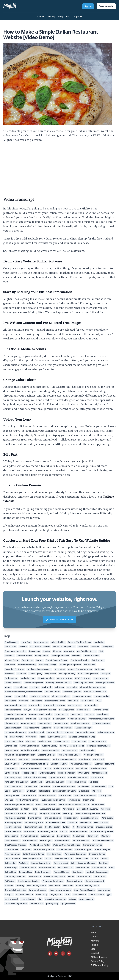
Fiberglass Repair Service (98, 746)
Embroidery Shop (13, 777)
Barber (40, 660)
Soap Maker (10, 759)
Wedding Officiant (46, 755)
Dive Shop (68, 813)
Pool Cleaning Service (88, 674)
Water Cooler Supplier (46, 804)
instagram (106, 674)
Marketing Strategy (48, 665)
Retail (42, 737)
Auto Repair (45, 719)
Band (7, 791)
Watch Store (10, 701)
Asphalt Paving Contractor (80, 669)
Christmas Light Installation (35, 764)
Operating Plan (99, 786)
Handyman (108, 647)
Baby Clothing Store (85, 732)
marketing (99, 642)
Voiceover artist (61, 863)
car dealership (11, 836)
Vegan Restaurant (13, 728)
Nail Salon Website (24, 894)
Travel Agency (36, 674)
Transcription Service (93, 845)
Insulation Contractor (15, 669)
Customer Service (85, 827)
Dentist (104, 858)
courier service (12, 849)
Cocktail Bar (82, 768)
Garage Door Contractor (45, 710)
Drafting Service (101, 710)
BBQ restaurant (53, 692)
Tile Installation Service (15, 890)
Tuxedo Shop (11, 867)
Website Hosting (64, 678)
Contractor (69, 651)
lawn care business (38, 890)
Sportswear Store (59, 764)
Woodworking (48, 836)
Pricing (51, 17)
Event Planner (21, 687)
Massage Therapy (83, 728)
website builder (58, 642)
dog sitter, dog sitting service (60, 732)
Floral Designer (29, 773)
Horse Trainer (82, 858)
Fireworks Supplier (29, 836)
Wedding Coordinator (93, 755)
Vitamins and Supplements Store (90, 813)
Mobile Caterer (75, 705)
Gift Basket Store (47, 773)
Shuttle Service (30, 840)
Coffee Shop (10, 872)
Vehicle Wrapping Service (64, 759)
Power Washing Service (15, 651)
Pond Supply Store (13, 822)
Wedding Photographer (70, 665)
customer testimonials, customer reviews (24, 692)
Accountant (60, 669)
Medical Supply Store (41, 863)
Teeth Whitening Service (27, 800)
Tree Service (28, 660)
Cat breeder (10, 863)
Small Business (12, 642)
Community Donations (15, 876)
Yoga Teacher (44, 723)
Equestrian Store (57, 777)
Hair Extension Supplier (29, 881)
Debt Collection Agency (87, 809)
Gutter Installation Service (53, 800)
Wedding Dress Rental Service (66, 845)
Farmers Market (102, 696)
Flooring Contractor (105, 683)
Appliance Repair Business (39, 669)
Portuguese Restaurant (75, 854)
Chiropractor (100, 876)
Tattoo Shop (77, 714)
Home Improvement (95, 881)
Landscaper (89, 665)
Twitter (66, 827)
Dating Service (35, 818)
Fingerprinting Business (30, 768)
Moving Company (67, 674)
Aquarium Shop (28, 723)
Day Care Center (69, 750)
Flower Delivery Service (54, 876)
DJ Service (100, 669)
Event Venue (74, 800)
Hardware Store (61, 723)
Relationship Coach (33, 827)
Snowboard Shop (98, 768)
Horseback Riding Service (102, 831)
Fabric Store (45, 791)
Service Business (91, 656)
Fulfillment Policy (100, 965)
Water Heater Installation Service (74, 804)
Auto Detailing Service (103, 840)
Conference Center (79, 831)
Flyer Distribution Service (69, 755)
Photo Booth (99, 759)
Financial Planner (61, 872)
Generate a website (59, 620)
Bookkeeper (35, 651)
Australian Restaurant (78, 777)
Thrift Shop (31, 719)
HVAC (98, 701)
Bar (40, 899)
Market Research (100, 773)
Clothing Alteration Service (58, 683)
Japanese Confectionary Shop (82, 737)
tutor (67, 894)
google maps (104, 890)
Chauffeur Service (28, 867)
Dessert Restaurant (90, 818)
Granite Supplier (87, 750)
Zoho (35, 809)
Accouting (24, 701)
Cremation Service (50, 750)
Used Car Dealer (52, 827)
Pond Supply (107, 818)
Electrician (22, 674)
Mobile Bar (24, 759)
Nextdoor (94, 782)
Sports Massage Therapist (72, 746)
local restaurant (28, 899)
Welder (8, 687)
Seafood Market (101, 822)
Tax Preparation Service (15, 705)
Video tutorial (37, 903)
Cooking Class (25, 872)
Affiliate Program (100, 957)
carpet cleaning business (16, 903)
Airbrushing (68, 809)
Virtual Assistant (65, 849)
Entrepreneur (97, 777)
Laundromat (103, 714)
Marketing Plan (28, 678)
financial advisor (12, 840)
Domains (76, 656)
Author (48, 768)
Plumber (57, 651)
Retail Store (37, 701)
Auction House (83, 867)
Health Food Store (13, 827)
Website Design (12, 660)
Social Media (11, 647)
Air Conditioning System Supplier (20, 755)
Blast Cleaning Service (55, 701)
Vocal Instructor (65, 867)
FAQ (68, 17)
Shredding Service (97, 854)
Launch (41, 17)
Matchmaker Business (15, 818)
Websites (95, 647)
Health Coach (35, 876)
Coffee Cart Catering (30, 746)
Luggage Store (71, 818)
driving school (11, 899)
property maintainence (15, 732)
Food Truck (10, 665)
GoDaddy (25, 809)
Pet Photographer (13, 710)
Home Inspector (101, 678)
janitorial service (96, 894)
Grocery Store (31, 786)
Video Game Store (98, 741)
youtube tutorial (36, 732)
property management (55, 899)
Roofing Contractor (60, 656)
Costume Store (99, 867)
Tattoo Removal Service (85, 795)
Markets (95, 941)
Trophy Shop (89, 800)
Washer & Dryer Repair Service (19, 804)
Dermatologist (11, 750)
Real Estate (78, 872)
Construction (35, 705)
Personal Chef (21, 696)
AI (6, 737)
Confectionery (16, 737)
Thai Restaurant (32, 728)
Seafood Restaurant (63, 728)
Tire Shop (103, 863)
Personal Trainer (24, 656)
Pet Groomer (98, 660)
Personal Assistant (81, 840)
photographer (91, 705)
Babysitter (26, 849)
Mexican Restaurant (80, 723)
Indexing (20, 885)
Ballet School (37, 782)
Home (94, 932)
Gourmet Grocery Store (15, 813)
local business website (40, 647)
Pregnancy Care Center (53, 881)
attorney (9, 885)
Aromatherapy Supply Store (101, 719)
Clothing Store (11, 723)
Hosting (33, 813)
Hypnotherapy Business (81, 764)
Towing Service (42, 656)
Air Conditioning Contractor (93, 687)
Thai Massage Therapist (16, 845)
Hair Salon (73, 701)
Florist (71, 876)
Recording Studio (74, 881)
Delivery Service (12, 795)
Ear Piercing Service (14, 719)
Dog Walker (51, 674)
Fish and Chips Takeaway (35, 777)
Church (64, 831)
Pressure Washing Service (80, 642)
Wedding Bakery (50, 746)
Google (8, 696)
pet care (72, 899)
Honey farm (93, 836)
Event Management (72, 692)
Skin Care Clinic (54, 854)
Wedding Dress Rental (40, 845)
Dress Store (84, 773)
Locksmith (47, 687)
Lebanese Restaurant (104, 764)
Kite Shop (30, 741)
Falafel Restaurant (47, 795)
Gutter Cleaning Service (33, 854)
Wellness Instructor (64, 858)
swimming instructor (33, 858)
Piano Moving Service (47, 831)
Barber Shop (42, 894)
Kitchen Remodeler (61, 696)
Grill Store (106, 809)
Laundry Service (12, 764)
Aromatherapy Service (44, 849)
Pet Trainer (10, 881)
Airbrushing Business (50, 809)
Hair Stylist (72, 687)
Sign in (88, 6)
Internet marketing (27, 665)
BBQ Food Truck (12, 773)
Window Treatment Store (95, 692)
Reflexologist (46, 840)
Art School (24, 863)
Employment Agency (82, 696)
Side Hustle (84, 791)
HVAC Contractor (83, 678)
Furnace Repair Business (64, 786)
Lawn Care (26, 642)
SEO (101, 651)
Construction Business (55, 705)
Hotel (112, 867)
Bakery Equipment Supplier (83, 863)
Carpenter (47, 728)
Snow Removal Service (85, 890)
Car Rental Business (55, 782)
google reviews (68, 903)
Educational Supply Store (64, 791)
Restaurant (83, 647)
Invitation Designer (41, 759)
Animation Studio (47, 867)
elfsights (9, 894)
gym (109, 894)
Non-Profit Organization (97, 872)
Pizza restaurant (12, 854)
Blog (61, 17)
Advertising (31, 737)
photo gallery (52, 903)
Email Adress (98, 804)
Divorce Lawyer (61, 741)
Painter (47, 651)
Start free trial (106, 6)
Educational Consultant (15, 714)
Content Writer (84, 876)
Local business (41, 642)
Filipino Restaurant (67, 773)
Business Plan (11, 678)
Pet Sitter (35, 687)
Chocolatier (29, 831)
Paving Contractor (13, 683)
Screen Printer (84, 710)
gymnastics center (53, 818)
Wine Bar (9, 800)
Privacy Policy (98, 961)
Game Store (18, 791)
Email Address (11, 809)
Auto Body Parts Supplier (16, 782)
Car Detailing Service (87, 651)
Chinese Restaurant (101, 723)
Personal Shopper (83, 849)
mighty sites (56, 894)
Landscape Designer (40, 696)
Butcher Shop (11, 746)
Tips (111, 786)
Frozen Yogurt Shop (14, 741)
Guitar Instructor (43, 872)
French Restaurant (13, 786)
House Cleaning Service (64, 647)
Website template (46, 678)
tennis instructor (12, 858)
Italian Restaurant (106, 732)
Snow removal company (60, 890)
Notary (95, 858)
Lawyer (28, 710)
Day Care (106, 836)
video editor (55, 885)
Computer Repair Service (40, 714)
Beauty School (64, 836)
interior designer (102, 849)
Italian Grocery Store (64, 768)
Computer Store (79, 741)
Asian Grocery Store (34, 822)
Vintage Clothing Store (50, 813)
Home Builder (65, 795)
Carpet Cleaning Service (57, 660)
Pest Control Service (80, 660)
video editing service (37, 885)
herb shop (45, 786)
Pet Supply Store (67, 710)
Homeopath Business (76, 782)
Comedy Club (105, 795)
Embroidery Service (30, 750)
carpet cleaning (86, 899)
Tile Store (73, 822)
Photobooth (84, 759)
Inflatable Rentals (13, 831)
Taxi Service (85, 822)
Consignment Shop (77, 719)
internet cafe (87, 701)
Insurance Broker (104, 827)
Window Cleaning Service (88, 885)
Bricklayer (31, 791)
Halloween (68, 885)
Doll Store (97, 791)
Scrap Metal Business (55, 822)
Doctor (49, 858)
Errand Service (62, 714)
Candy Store (79, 836)
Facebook (9, 656)
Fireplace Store (44, 741)
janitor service (79, 894)
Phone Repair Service (83, 683)
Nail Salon (59, 687)
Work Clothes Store (57, 737)
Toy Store (90, 714)
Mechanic (9, 674)
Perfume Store (29, 795)
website (23, 647)
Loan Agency (11, 768)
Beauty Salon (59, 719)
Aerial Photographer (34, 683)
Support (78, 17)
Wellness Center (62, 840)
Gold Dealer (84, 786)
